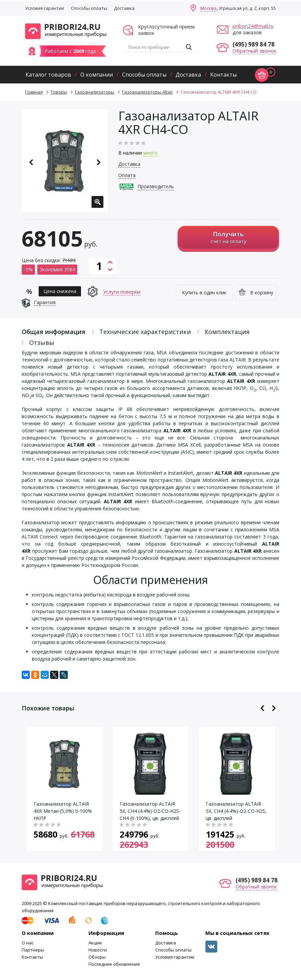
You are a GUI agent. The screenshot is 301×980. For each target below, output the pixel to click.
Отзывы (42, 342)
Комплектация (227, 332)
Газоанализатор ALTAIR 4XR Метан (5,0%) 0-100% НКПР (63, 811)
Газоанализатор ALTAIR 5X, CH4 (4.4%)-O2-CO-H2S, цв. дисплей (236, 811)
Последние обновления (114, 964)
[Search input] (155, 47)
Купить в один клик (204, 292)
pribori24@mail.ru (253, 26)
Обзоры (97, 957)
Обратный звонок (254, 51)
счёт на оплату (228, 237)
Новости (98, 950)
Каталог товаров (48, 75)
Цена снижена (60, 291)
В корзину (262, 292)
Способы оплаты (89, 8)
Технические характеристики (145, 332)
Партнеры (33, 950)
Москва (208, 8)
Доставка (124, 8)
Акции (95, 943)
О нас (28, 943)
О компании (97, 75)
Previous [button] (31, 162)
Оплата (127, 175)
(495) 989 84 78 (254, 44)
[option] (65, 161)
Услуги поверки (122, 292)
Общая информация (54, 332)
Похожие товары (48, 708)
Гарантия (45, 302)
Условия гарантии (45, 8)
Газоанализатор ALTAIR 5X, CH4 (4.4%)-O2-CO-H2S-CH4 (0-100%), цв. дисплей (150, 811)
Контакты (223, 75)
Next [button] (98, 162)
